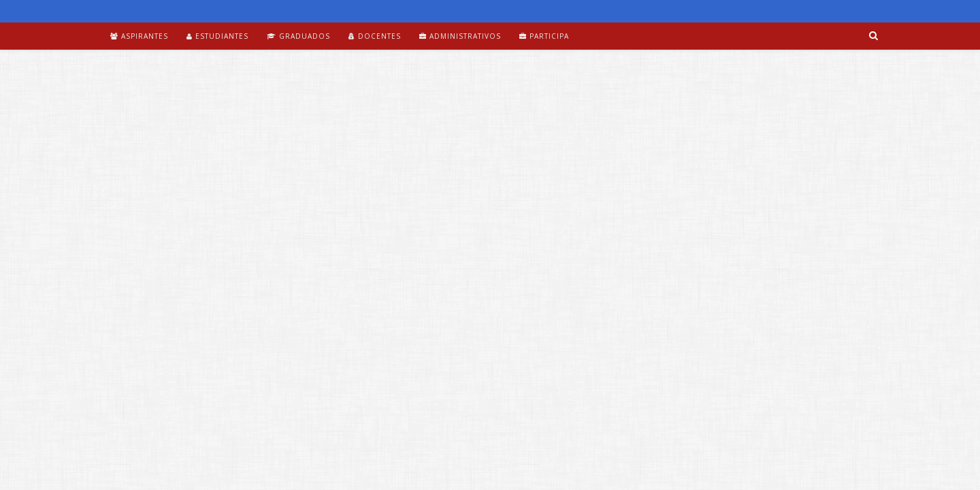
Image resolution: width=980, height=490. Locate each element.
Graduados (298, 36)
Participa (544, 36)
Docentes (375, 36)
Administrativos (460, 36)
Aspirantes (139, 36)
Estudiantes (217, 36)
